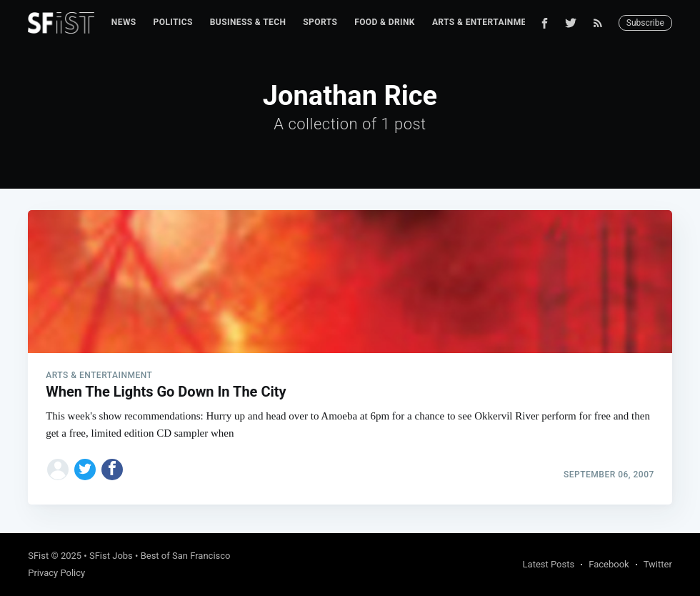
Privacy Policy (56, 573)
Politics (173, 22)
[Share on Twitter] (85, 470)
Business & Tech (248, 22)
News (124, 22)
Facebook (609, 564)
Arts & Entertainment (485, 22)
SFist (38, 556)
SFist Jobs (111, 556)
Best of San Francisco (186, 556)
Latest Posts (549, 564)
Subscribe (645, 23)
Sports (320, 22)
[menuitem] (124, 23)
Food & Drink (385, 22)
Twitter (658, 564)
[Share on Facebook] (112, 470)
